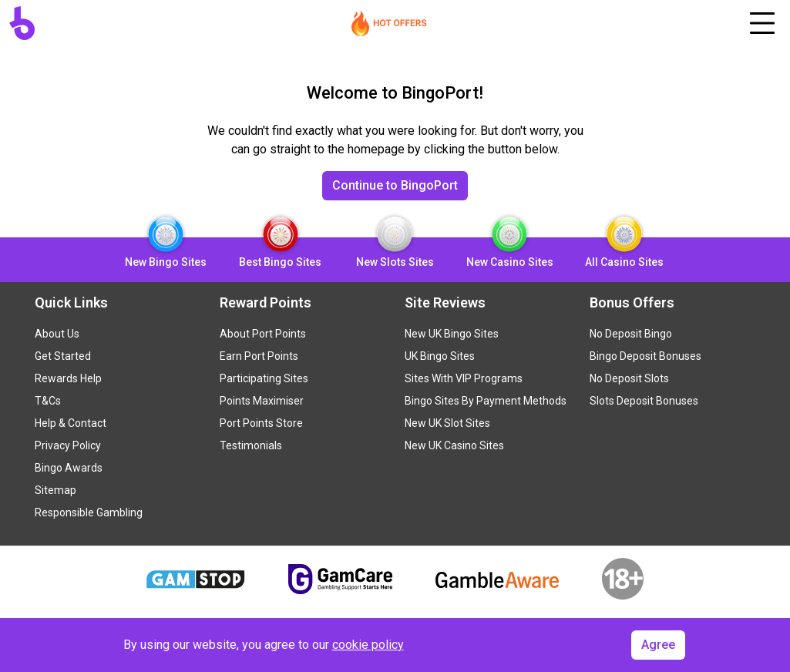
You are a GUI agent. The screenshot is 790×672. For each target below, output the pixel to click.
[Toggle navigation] (762, 23)
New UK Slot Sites (447, 423)
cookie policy (368, 645)
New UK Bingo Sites (452, 334)
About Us (57, 334)
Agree (658, 645)
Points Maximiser (262, 401)
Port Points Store (261, 423)
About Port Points (263, 334)
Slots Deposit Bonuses (644, 401)
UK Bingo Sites (440, 356)
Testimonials (251, 445)
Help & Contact (71, 423)
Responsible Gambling (89, 512)
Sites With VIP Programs (464, 378)
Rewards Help (68, 378)
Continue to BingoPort (395, 185)
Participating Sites (264, 378)
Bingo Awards (69, 468)
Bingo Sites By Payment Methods (486, 401)
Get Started (63, 356)
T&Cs (48, 401)
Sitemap (55, 490)
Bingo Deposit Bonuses (645, 356)
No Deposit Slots (629, 378)
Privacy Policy (68, 445)
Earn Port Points (259, 356)
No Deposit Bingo (631, 334)
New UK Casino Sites (454, 445)
